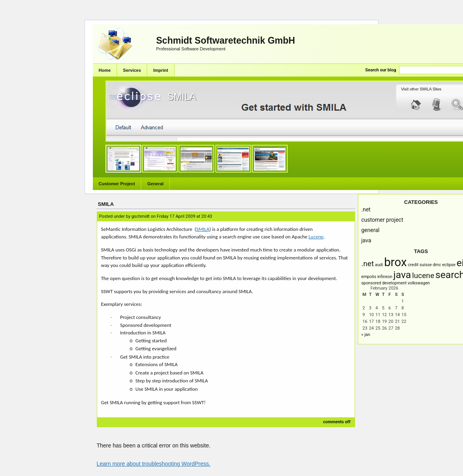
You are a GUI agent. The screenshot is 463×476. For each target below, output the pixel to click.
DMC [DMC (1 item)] (437, 265)
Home (105, 70)
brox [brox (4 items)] (395, 262)
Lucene (316, 237)
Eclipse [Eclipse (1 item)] (449, 265)
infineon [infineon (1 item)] (385, 277)
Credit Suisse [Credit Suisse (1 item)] (420, 265)
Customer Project (117, 184)
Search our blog (381, 70)
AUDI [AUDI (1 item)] (379, 265)
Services (132, 70)
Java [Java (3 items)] (402, 275)
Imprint (160, 70)
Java (366, 240)
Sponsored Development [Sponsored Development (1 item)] (384, 283)
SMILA (106, 204)
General (155, 184)
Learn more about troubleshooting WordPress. (154, 464)
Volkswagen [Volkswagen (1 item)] (419, 283)
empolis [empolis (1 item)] (369, 277)
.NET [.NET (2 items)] (368, 264)
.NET (366, 209)
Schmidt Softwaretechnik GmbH (226, 40)
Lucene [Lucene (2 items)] (423, 275)
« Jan (366, 335)
